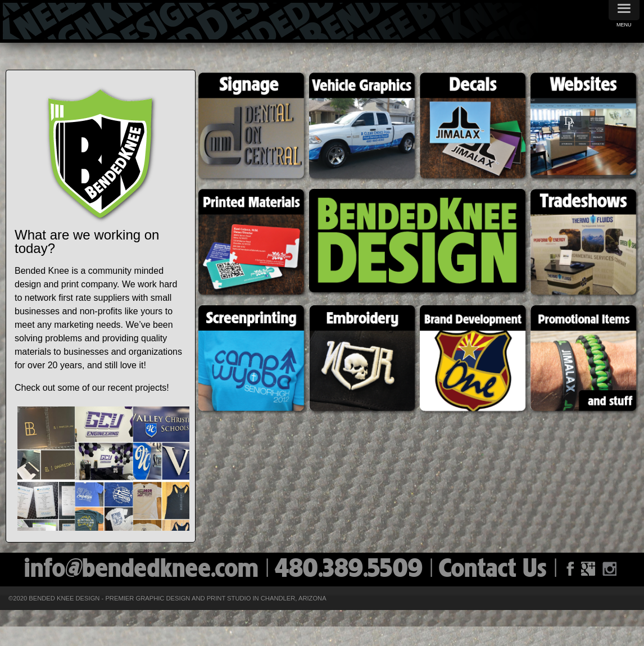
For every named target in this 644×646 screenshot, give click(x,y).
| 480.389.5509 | (352, 570)
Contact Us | (502, 570)
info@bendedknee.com (145, 570)
